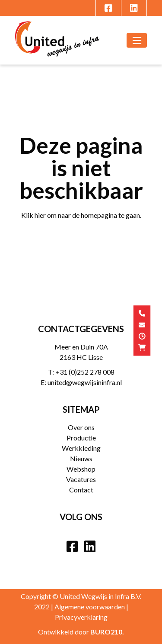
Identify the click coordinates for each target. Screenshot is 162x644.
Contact (81, 490)
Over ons (81, 427)
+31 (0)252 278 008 (85, 372)
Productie (81, 438)
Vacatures (81, 479)
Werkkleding (81, 448)
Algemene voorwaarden (90, 607)
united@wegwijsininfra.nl (85, 382)
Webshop (81, 469)
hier (40, 215)
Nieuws (81, 458)
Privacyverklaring (81, 617)
